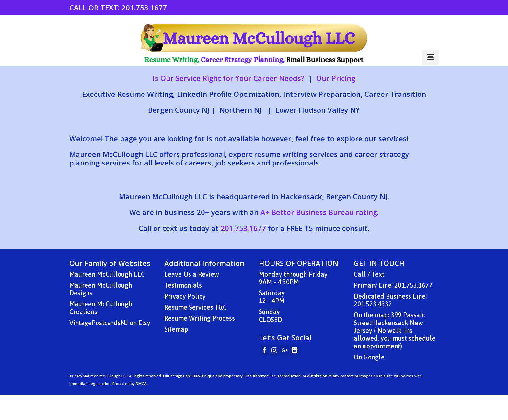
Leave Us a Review (192, 274)
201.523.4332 (373, 304)
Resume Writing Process (200, 318)
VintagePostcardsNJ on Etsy (110, 323)
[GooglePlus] (284, 350)
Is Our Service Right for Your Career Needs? (229, 78)
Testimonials (183, 285)
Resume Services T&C (196, 307)
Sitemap (176, 329)
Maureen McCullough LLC (107, 274)
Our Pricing (336, 78)
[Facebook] (264, 350)
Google (374, 357)
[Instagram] (274, 350)
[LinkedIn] (294, 350)
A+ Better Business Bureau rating (319, 212)
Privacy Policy (185, 296)
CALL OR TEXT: (95, 7)
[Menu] (431, 58)
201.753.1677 (144, 7)
